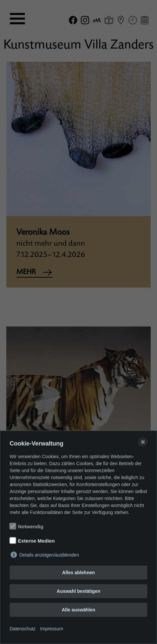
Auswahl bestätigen (78, 591)
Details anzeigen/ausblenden (49, 555)
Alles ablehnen (78, 573)
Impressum (52, 629)
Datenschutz (23, 629)
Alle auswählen (78, 610)
